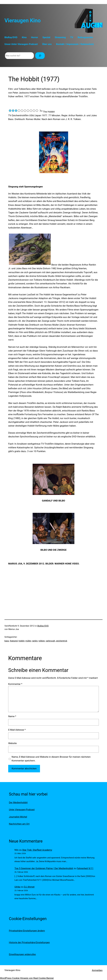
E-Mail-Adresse (17, 730)
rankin (35, 641)
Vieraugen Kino (23, 21)
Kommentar (15, 684)
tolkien (42, 641)
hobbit (21, 641)
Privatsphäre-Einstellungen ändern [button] (27, 931)
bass (7, 641)
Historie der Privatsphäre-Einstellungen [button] (29, 942)
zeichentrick (62, 641)
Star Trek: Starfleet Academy (37, 850)
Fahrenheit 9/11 (85, 868)
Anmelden (97, 970)
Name (12, 716)
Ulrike (17, 887)
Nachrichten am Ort (19, 824)
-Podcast (22, 810)
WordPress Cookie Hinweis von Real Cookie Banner (27, 978)
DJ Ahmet (29, 887)
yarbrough (50, 641)
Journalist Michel (18, 817)
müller (28, 641)
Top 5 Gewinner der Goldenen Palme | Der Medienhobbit (44, 868)
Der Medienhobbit (18, 802)
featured (14, 641)
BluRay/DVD (43, 626)
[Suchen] (40, 56)
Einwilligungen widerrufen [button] (22, 954)
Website (12, 743)
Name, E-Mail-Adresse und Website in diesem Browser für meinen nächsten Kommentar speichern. (51, 759)
